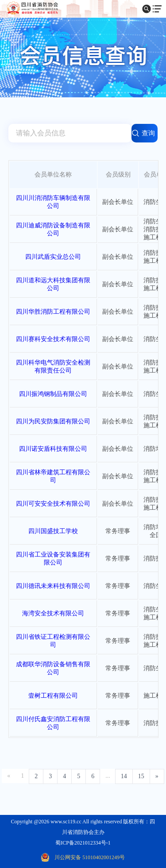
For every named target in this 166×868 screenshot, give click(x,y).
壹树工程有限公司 (53, 696)
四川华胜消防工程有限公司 (53, 312)
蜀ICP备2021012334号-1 (83, 843)
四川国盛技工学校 (53, 531)
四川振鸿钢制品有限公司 (53, 394)
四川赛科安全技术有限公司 (53, 339)
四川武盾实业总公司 (53, 257)
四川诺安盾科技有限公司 (53, 449)
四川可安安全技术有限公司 (53, 504)
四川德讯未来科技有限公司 (53, 586)
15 (141, 776)
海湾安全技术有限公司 (53, 613)
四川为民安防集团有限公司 (53, 421)
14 (124, 776)
